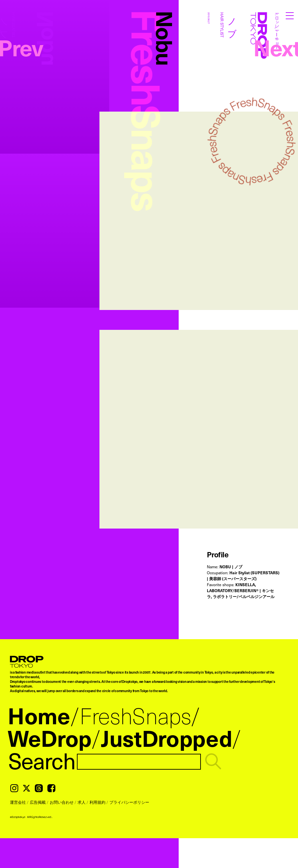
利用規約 (97, 802)
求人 (82, 802)
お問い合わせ (62, 802)
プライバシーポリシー (129, 802)
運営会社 (18, 802)
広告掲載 (38, 802)
